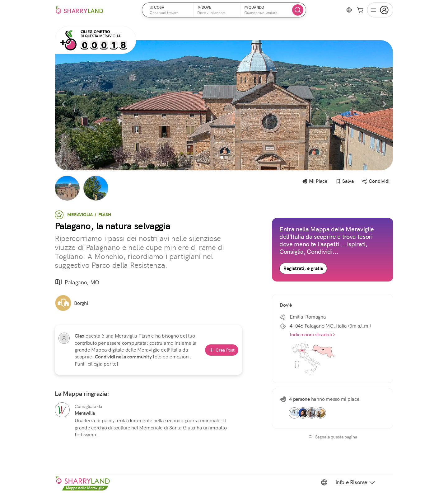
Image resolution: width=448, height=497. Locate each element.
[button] (170, 10)
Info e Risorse (356, 482)
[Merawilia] (62, 410)
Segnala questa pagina (333, 437)
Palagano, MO (77, 282)
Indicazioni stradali (313, 335)
